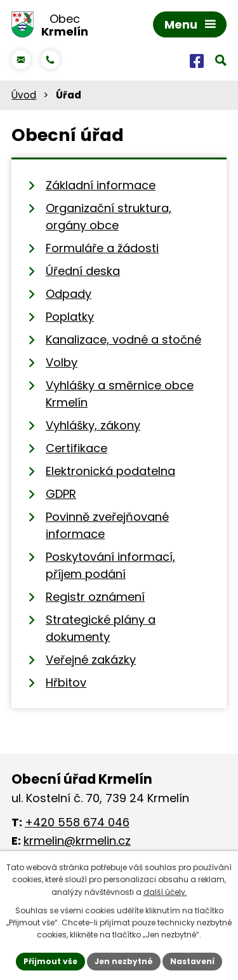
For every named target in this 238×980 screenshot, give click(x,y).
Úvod (24, 95)
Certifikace (76, 448)
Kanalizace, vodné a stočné (123, 339)
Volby (62, 362)
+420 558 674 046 (77, 822)
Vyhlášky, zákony (93, 425)
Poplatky (70, 317)
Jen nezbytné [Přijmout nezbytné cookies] (124, 961)
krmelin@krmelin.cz (77, 841)
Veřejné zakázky (91, 660)
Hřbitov (66, 682)
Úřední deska (83, 271)
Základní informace (101, 185)
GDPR (61, 494)
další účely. (165, 892)
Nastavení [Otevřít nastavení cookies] (192, 961)
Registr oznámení (95, 597)
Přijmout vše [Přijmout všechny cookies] (50, 961)
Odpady (69, 294)
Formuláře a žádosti (102, 248)
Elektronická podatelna (110, 471)
